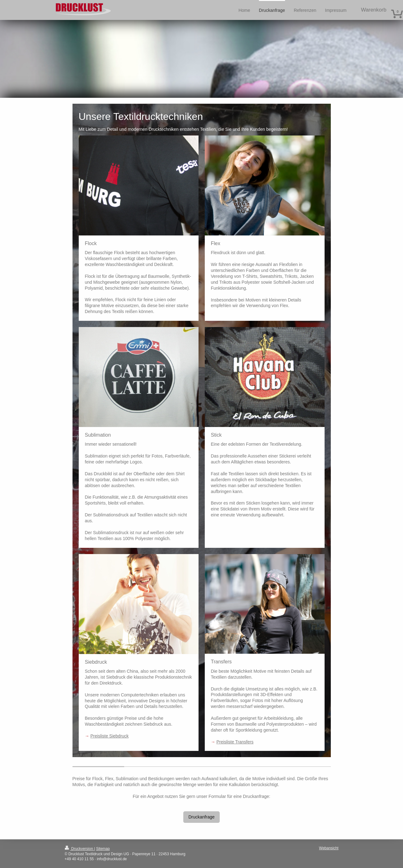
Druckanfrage (201, 817)
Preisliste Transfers (235, 742)
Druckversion (80, 849)
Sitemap (103, 849)
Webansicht (329, 848)
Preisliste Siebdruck (109, 736)
